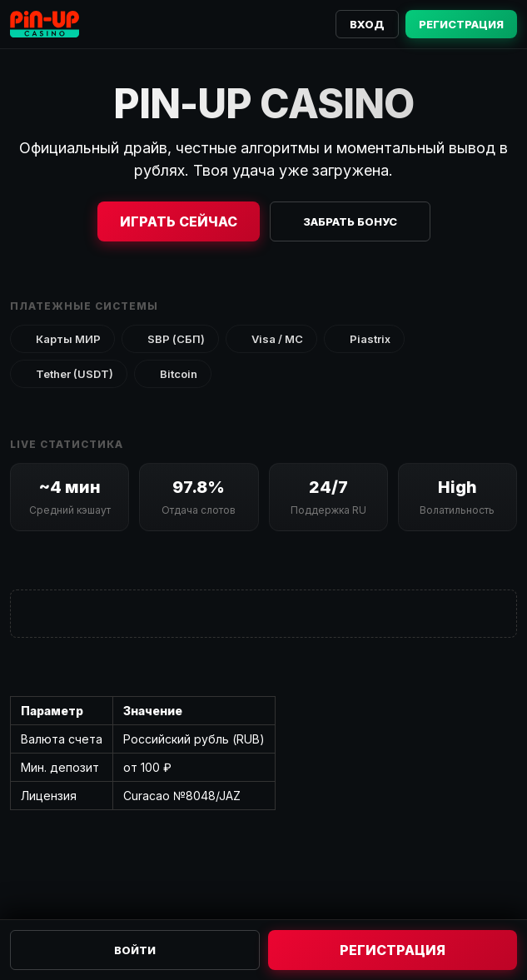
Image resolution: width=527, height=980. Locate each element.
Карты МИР (62, 339)
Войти (135, 950)
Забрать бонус (350, 221)
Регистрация (461, 24)
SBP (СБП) (170, 339)
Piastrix (364, 339)
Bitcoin (173, 374)
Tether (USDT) (69, 374)
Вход (367, 24)
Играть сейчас (179, 221)
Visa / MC (271, 339)
